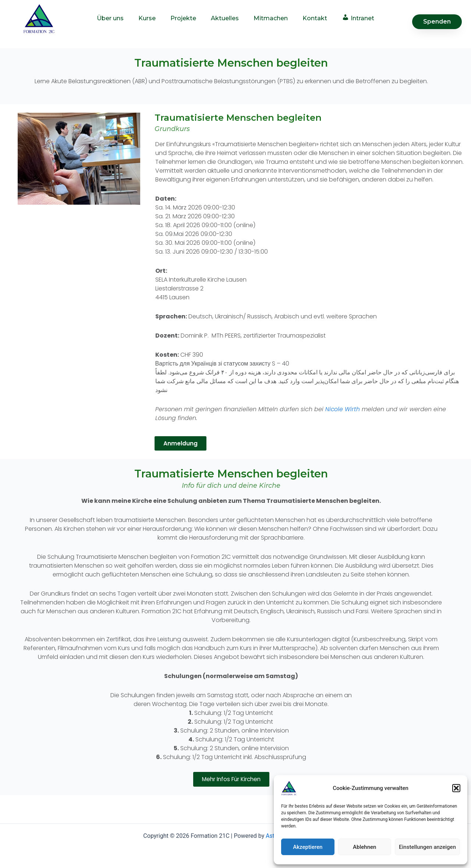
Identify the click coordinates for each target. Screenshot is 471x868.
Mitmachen (271, 18)
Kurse (147, 18)
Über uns (110, 18)
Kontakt (315, 18)
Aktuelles (225, 18)
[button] (456, 788)
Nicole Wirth (343, 409)
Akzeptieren (308, 847)
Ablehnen (364, 847)
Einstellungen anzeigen (427, 847)
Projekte (183, 18)
